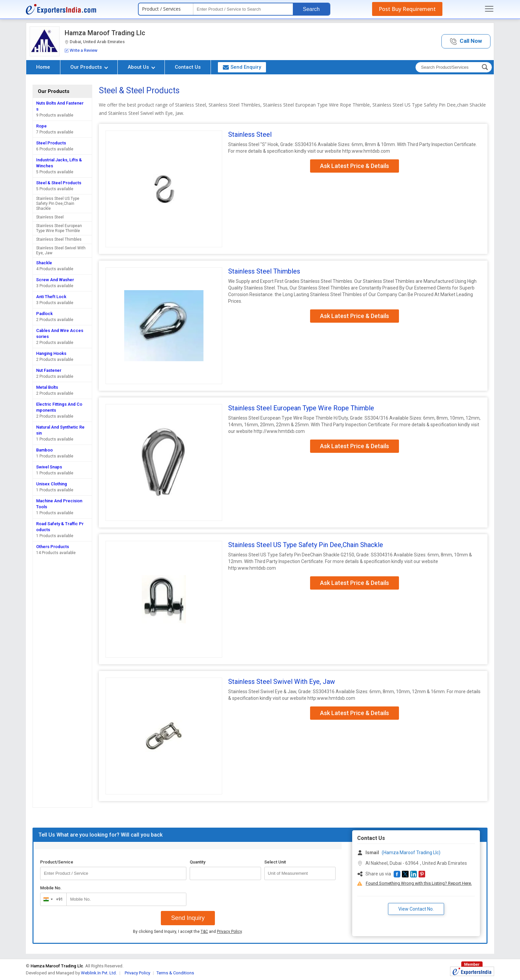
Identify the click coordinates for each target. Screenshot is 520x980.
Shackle (44, 263)
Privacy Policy (229, 932)
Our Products (89, 67)
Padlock (44, 314)
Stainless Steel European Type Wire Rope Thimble (59, 228)
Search (311, 9)
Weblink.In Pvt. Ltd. (99, 973)
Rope (41, 126)
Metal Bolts (47, 387)
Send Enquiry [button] (242, 67)
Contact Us (188, 67)
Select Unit (275, 862)
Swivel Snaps (49, 467)
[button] (466, 41)
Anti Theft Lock (51, 297)
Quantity (197, 862)
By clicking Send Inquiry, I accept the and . (188, 932)
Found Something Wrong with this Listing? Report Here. (419, 883)
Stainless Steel (50, 217)
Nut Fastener (49, 370)
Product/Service (57, 862)
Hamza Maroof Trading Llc (105, 33)
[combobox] (52, 899)
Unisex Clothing (52, 484)
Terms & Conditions (175, 973)
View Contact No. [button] (416, 909)
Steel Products (51, 143)
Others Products (53, 547)
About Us (141, 67)
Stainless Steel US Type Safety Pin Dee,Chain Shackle (58, 204)
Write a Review (81, 50)
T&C (204, 932)
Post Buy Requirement (407, 9)
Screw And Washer (55, 280)
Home (43, 67)
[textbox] (243, 9)
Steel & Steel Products (59, 183)
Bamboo (44, 450)
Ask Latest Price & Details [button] (355, 166)
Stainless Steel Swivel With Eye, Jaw (61, 250)
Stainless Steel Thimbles (59, 239)
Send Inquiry (188, 918)
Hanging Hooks (51, 353)
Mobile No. (51, 888)
